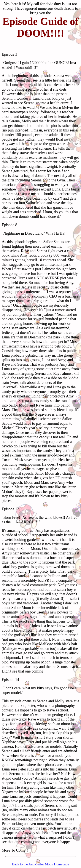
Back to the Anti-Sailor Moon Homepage (41, 864)
